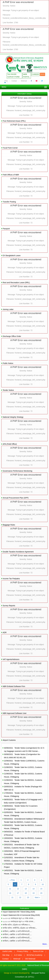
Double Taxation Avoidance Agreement (18, 552)
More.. (45, 944)
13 (26, 889)
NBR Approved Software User (15, 713)
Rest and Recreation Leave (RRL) (16, 283)
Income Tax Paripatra (11, 579)
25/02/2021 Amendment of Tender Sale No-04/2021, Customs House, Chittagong (22, 846)
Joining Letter (8, 309)
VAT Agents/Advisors (11, 659)
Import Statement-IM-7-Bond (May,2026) (19, 912)
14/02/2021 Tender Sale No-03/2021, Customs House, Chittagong (23, 872)
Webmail (24, 81)
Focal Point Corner (10, 148)
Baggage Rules (9, 525)
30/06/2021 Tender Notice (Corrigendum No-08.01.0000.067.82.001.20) (22, 756)
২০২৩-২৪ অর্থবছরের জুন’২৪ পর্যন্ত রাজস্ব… (19, 918)
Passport (6, 229)
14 (34, 889)
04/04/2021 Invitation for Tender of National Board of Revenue (24, 833)
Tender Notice (8, 390)
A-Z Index (18, 955)
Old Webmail (30, 959)
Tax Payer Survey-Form (13, 76)
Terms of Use (38, 951)
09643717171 (40, 67)
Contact (14, 81)
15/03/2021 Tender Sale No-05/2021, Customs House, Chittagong (23, 840)
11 (10, 889)
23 (28, 897)
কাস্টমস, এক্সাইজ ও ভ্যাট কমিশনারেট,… (17, 931)
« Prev (12, 880)
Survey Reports (9, 606)
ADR (5, 632)
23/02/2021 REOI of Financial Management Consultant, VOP (22, 853)
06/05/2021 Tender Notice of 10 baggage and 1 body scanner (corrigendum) (23, 801)
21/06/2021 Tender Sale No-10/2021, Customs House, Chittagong (23, 775)
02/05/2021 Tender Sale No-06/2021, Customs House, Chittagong (23, 814)
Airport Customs (9, 740)
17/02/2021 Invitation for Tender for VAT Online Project (23, 866)
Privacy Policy (22, 951)
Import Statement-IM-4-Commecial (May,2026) (21, 915)
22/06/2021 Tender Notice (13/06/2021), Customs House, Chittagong (24, 762)
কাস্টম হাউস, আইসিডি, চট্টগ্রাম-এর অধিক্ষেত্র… (20, 928)
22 (20, 897)
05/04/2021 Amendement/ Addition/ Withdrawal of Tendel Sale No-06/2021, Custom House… (24, 820)
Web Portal (26, 76)
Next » (37, 897)
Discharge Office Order (12, 336)
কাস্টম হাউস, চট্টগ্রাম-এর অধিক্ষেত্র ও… (17, 925)
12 (18, 889)
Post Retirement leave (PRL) (14, 121)
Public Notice (8, 363)
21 (12, 897)
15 (41, 889)
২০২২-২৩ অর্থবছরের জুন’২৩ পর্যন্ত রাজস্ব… (19, 922)
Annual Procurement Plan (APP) (16, 498)
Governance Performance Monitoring (17, 471)
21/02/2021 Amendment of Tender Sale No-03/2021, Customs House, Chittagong (22, 859)
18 (26, 893)
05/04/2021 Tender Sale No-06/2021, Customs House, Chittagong (23, 827)
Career (35, 74)
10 (43, 884)
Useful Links (7, 951)
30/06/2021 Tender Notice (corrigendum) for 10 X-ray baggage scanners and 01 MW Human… (24, 750)
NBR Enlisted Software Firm (14, 686)
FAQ (6, 81)
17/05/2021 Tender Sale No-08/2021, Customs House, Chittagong (23, 795)
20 (41, 893)
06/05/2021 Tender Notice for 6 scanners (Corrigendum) (21, 808)
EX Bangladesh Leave (12, 255)
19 (34, 893)
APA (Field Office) (10, 444)
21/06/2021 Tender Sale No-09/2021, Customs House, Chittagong (23, 782)
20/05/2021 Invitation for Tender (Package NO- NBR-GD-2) (23, 788)
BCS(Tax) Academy (35, 955)
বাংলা (43, 74)
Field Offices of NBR (11, 175)
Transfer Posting (9, 202)
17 (18, 893)
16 (10, 893)
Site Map (6, 955)
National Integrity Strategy (13, 417)
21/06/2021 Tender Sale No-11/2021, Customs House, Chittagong (23, 769)
